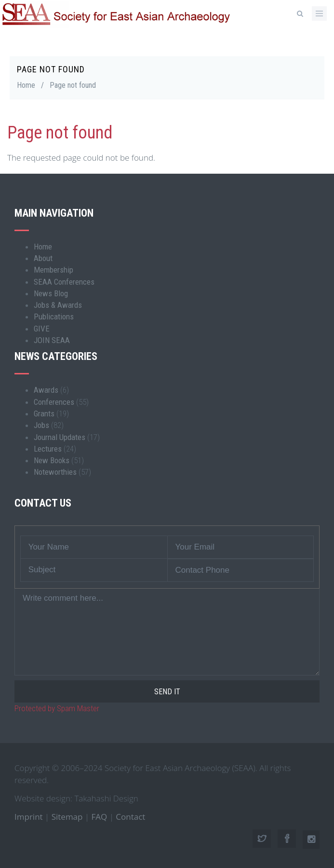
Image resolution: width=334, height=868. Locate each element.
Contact (130, 817)
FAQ (100, 817)
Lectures (48, 449)
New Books (52, 460)
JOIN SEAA (52, 340)
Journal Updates (60, 437)
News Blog (51, 293)
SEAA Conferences (64, 282)
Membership (53, 270)
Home (26, 85)
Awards (46, 390)
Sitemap (67, 817)
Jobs (41, 425)
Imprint (29, 817)
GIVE (42, 329)
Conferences (54, 402)
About (43, 258)
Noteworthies (55, 472)
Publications (54, 317)
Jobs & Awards (58, 305)
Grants (44, 413)
